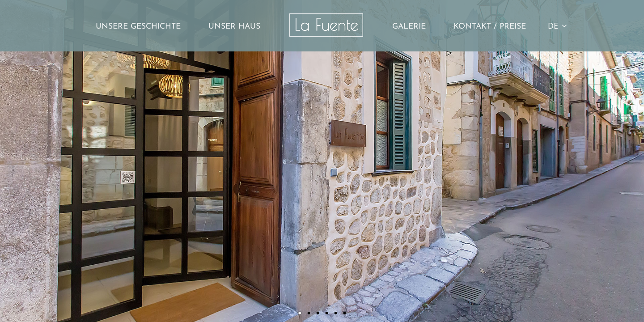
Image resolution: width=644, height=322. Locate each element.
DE (557, 25)
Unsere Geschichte (138, 27)
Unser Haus (234, 27)
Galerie (409, 27)
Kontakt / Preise (490, 27)
